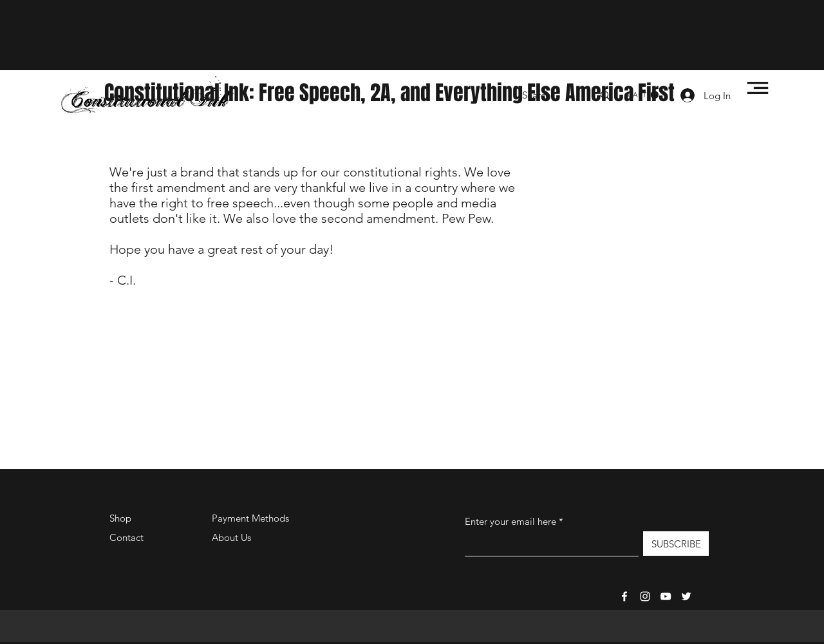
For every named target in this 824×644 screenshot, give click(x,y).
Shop (120, 518)
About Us (231, 537)
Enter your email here (510, 521)
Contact (126, 537)
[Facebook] (624, 596)
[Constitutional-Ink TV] (666, 596)
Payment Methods (252, 518)
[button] (758, 88)
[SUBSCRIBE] (676, 544)
